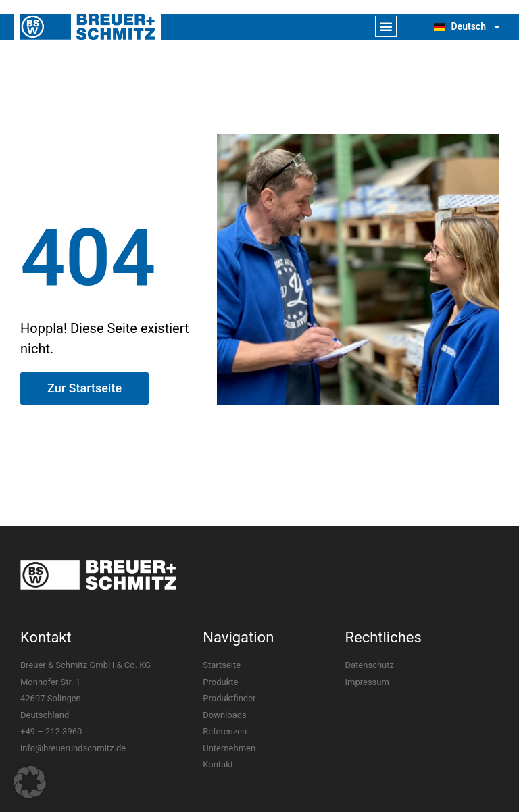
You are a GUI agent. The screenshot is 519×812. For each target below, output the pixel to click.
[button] (386, 26)
